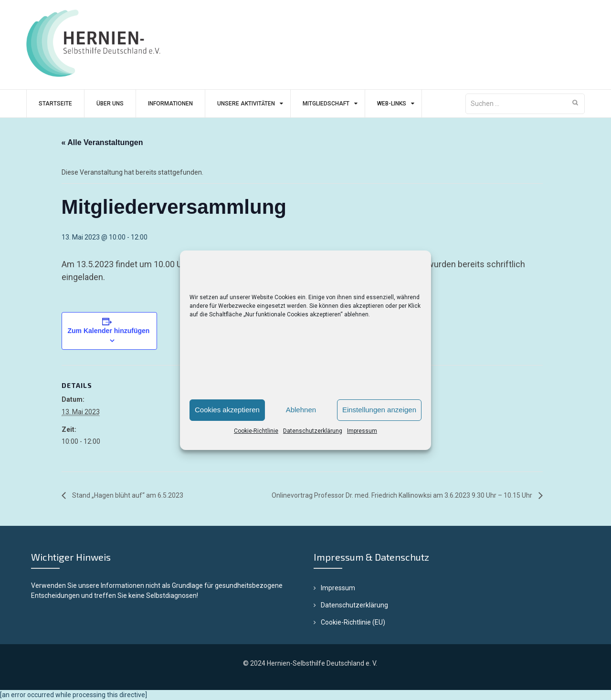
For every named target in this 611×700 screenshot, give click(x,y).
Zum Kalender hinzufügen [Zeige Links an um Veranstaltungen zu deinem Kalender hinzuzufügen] (109, 331)
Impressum (362, 431)
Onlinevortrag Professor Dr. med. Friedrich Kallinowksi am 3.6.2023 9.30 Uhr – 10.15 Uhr (403, 495)
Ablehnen (301, 410)
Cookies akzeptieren (227, 410)
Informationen (170, 104)
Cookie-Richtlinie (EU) (353, 622)
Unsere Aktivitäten (246, 104)
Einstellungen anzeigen (379, 410)
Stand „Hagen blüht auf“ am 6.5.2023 (127, 495)
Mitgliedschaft (326, 104)
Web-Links (392, 104)
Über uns (110, 104)
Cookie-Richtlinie (256, 431)
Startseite (55, 104)
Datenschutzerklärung (313, 431)
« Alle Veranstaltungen (102, 142)
